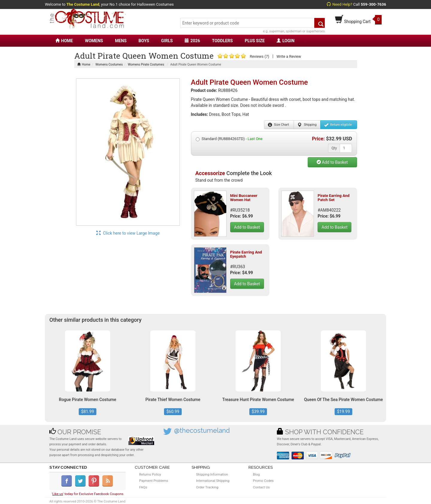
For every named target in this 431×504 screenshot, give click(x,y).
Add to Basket (332, 162)
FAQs (143, 487)
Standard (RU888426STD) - (229, 139)
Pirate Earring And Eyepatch (246, 254)
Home (84, 64)
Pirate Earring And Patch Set (333, 198)
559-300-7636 (373, 4)
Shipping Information (212, 474)
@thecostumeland (202, 431)
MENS (121, 41)
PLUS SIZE (255, 41)
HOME (64, 41)
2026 (192, 41)
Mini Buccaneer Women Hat (244, 198)
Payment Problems (154, 481)
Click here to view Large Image (128, 233)
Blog (256, 474)
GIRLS (167, 41)
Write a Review (289, 56)
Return (338, 125)
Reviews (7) (259, 56)
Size (279, 125)
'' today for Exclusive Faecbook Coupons (88, 494)
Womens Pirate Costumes (146, 64)
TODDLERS (222, 41)
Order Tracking (207, 487)
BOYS (144, 41)
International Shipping (213, 481)
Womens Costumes (109, 64)
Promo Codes (263, 481)
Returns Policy (150, 474)
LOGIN (285, 41)
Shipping (307, 125)
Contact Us (261, 487)
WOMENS (94, 41)
